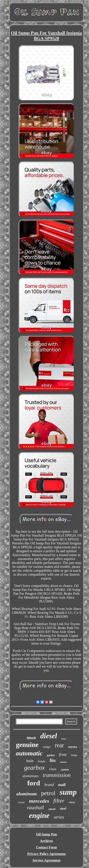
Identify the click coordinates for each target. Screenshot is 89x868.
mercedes (39, 801)
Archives (46, 841)
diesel (49, 736)
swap (74, 755)
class (53, 769)
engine (39, 815)
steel (63, 808)
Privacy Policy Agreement (46, 854)
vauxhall (35, 808)
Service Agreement (46, 860)
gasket (51, 755)
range (47, 747)
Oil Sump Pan (46, 834)
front (63, 755)
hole (30, 761)
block (31, 738)
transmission (57, 775)
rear (59, 745)
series (59, 817)
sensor (63, 762)
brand (49, 785)
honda (42, 761)
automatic (29, 753)
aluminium (30, 776)
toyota (73, 747)
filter (59, 801)
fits (53, 760)
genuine (27, 745)
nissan (21, 802)
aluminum (27, 794)
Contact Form (46, 847)
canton (65, 769)
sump (68, 792)
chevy (72, 802)
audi (62, 785)
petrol (48, 793)
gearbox (34, 768)
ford (34, 783)
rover (64, 739)
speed (52, 809)
